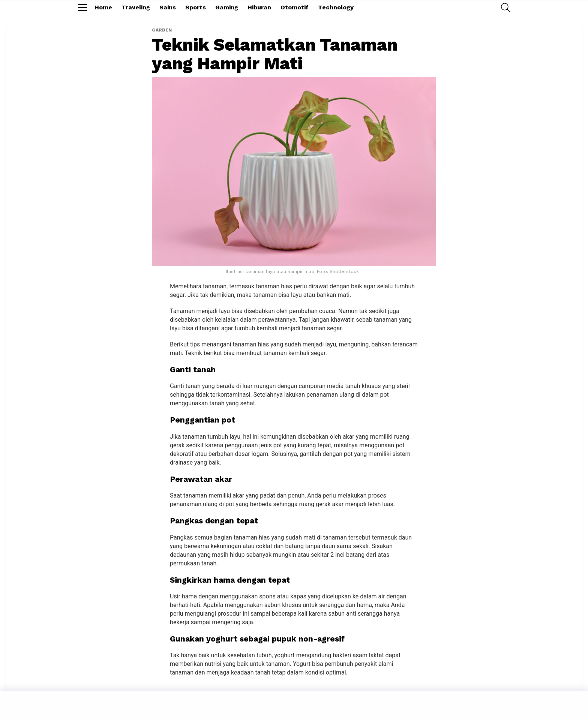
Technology (336, 7)
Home (103, 7)
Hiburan (259, 7)
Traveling (136, 7)
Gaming (227, 7)
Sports (196, 7)
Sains (168, 7)
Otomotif (295, 7)
